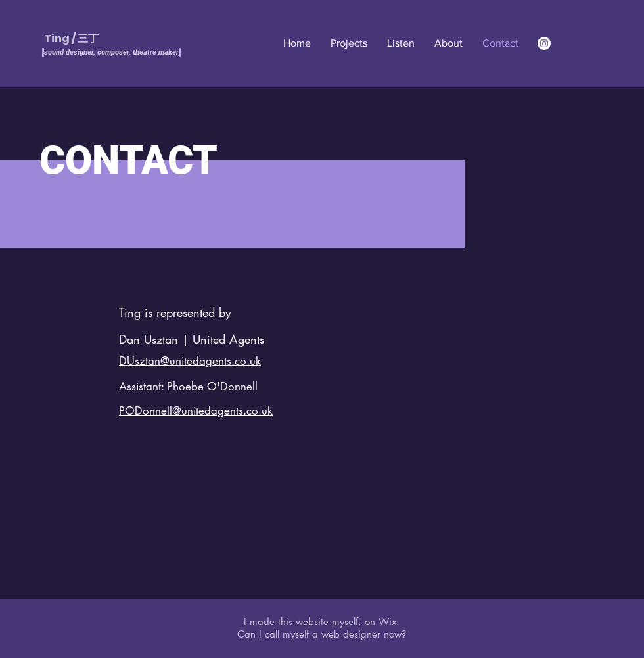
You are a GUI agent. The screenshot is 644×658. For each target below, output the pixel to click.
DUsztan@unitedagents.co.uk (190, 361)
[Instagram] (544, 43)
